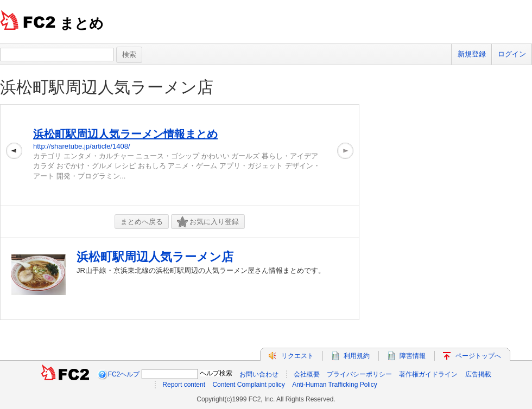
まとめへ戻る (142, 222)
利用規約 (357, 356)
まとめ (82, 23)
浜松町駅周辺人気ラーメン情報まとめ (125, 134)
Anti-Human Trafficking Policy (335, 385)
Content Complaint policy (248, 385)
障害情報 (413, 356)
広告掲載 (478, 374)
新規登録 (472, 54)
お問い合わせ (259, 374)
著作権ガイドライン (428, 374)
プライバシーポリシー (359, 374)
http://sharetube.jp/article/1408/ (82, 146)
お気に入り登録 (208, 222)
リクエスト (297, 356)
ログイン (512, 54)
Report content (184, 385)
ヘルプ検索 (216, 373)
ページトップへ (478, 356)
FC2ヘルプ (124, 374)
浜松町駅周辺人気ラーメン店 (107, 87)
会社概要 (307, 374)
